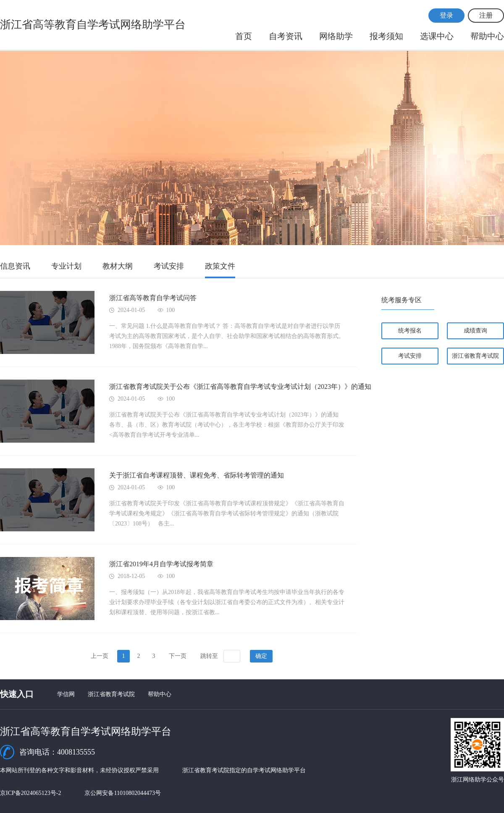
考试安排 (169, 266)
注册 (486, 15)
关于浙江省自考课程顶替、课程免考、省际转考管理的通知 (197, 475)
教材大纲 (118, 266)
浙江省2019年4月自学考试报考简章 (161, 564)
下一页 (178, 656)
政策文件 (220, 266)
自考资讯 (286, 36)
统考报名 (410, 331)
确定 (261, 656)
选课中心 (437, 36)
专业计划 (66, 266)
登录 (446, 15)
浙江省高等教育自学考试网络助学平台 (93, 25)
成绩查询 (475, 331)
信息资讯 (15, 266)
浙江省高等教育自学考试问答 (153, 298)
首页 (244, 36)
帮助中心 (487, 36)
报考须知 (386, 36)
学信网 (66, 694)
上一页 (100, 656)
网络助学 (336, 36)
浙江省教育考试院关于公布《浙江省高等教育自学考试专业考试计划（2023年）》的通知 (240, 387)
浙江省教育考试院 (475, 356)
